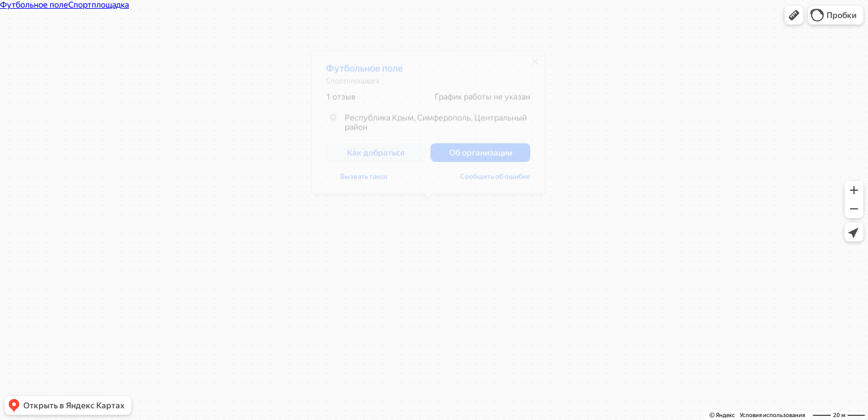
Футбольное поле (365, 73)
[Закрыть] (535, 66)
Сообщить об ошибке (361, 181)
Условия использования (772, 415)
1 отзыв (341, 101)
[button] (794, 15)
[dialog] (428, 127)
